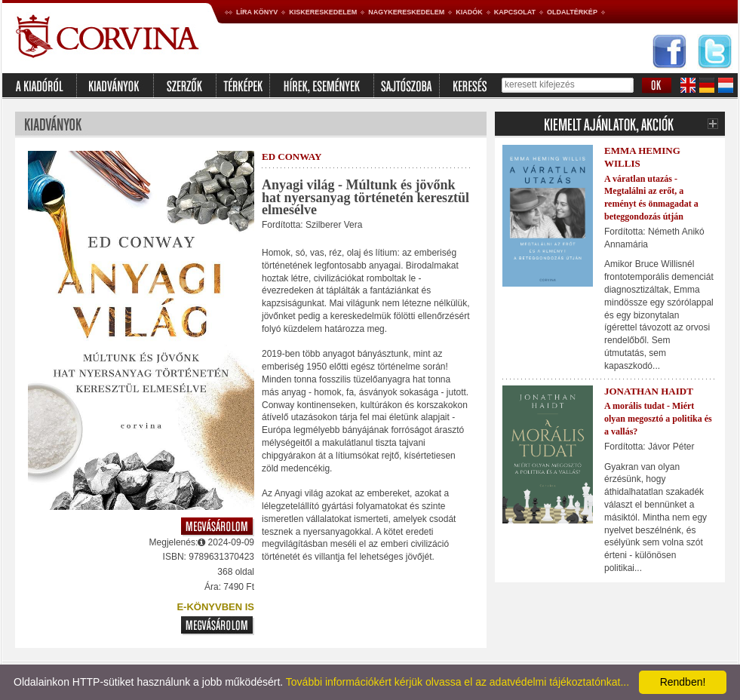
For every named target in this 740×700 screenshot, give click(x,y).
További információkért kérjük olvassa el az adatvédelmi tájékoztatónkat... (458, 682)
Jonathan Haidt (649, 391)
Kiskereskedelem (323, 12)
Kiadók (469, 12)
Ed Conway (292, 157)
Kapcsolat (515, 12)
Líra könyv (257, 12)
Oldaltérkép (572, 12)
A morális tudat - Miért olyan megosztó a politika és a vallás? (658, 419)
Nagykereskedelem (406, 12)
